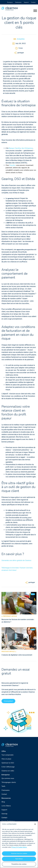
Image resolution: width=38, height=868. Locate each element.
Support (26, 2)
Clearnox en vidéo (8, 771)
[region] (19, 845)
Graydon (12, 165)
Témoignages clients (9, 782)
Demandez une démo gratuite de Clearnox (16, 560)
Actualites (21, 39)
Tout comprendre (7, 755)
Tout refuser (19, 859)
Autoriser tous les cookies (19, 853)
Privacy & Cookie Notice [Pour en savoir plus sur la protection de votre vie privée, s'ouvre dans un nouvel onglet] (19, 847)
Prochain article (9, 652)
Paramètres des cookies (19, 864)
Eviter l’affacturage (8, 767)
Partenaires (18, 2)
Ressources (6, 798)
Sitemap (4, 814)
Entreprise (6, 775)
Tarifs (3, 786)
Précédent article (9, 616)
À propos (10, 2)
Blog (3, 802)
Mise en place (6, 759)
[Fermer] (35, 824)
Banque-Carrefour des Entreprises (21, 148)
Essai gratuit (8, 701)
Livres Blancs (6, 806)
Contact (33, 2)
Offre (4, 751)
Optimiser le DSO (8, 763)
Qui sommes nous (8, 778)
